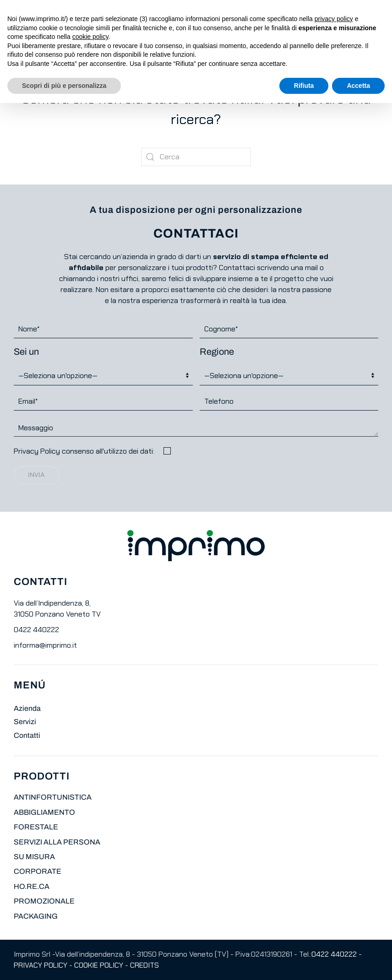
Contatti (27, 735)
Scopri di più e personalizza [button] (64, 86)
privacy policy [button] (334, 19)
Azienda (27, 708)
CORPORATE (38, 871)
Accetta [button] (358, 86)
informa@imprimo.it (45, 645)
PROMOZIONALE (44, 901)
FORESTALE (36, 827)
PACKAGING (36, 916)
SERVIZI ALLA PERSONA (57, 842)
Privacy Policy (37, 451)
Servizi (25, 722)
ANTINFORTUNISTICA (53, 797)
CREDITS (144, 965)
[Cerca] (196, 157)
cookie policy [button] (90, 37)
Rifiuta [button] (304, 86)
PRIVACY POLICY (41, 965)
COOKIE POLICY (99, 965)
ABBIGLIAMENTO (44, 812)
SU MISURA (34, 857)
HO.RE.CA (32, 886)
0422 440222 (36, 630)
